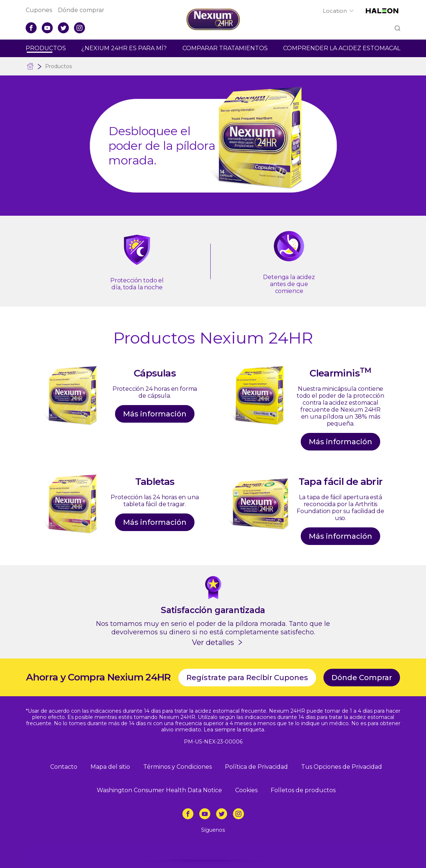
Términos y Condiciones (177, 767)
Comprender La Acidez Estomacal (342, 48)
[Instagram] (79, 28)
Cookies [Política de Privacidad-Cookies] (246, 790)
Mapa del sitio (110, 767)
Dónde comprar (81, 10)
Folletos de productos (303, 790)
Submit (397, 29)
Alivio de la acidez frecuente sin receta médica (30, 66)
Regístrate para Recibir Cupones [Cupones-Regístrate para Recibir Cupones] (247, 678)
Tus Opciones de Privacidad (342, 767)
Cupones (39, 10)
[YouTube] (47, 28)
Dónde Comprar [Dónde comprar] (362, 678)
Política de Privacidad (256, 767)
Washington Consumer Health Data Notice (159, 790)
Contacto (64, 767)
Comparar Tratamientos (225, 48)
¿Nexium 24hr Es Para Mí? (124, 48)
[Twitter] (63, 28)
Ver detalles (213, 642)
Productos (46, 48)
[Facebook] (31, 28)
